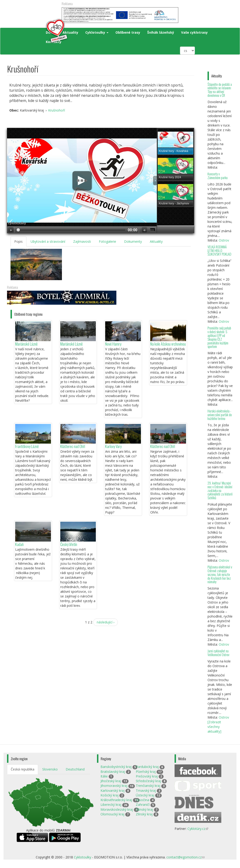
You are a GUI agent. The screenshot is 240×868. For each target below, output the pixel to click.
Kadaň (19, 544)
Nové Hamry (113, 344)
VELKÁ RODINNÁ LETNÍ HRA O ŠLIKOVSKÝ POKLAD (219, 251)
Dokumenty (133, 241)
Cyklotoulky (97, 32)
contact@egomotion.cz (185, 857)
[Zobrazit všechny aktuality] (214, 727)
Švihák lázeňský (161, 32)
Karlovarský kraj (113, 790)
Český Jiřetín (69, 544)
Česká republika (23, 769)
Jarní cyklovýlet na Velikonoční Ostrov (218, 653)
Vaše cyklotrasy (194, 32)
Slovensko (50, 769)
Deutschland (75, 769)
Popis (18, 241)
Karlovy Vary (113, 446)
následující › (106, 622)
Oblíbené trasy (128, 32)
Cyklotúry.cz (198, 829)
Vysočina (142, 800)
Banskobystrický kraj (116, 767)
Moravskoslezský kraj (117, 809)
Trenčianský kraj (148, 786)
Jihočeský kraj (111, 781)
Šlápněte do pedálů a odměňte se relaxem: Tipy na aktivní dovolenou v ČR (220, 90)
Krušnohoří (57, 110)
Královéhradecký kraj (116, 800)
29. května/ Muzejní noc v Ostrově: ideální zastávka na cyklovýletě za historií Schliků (220, 490)
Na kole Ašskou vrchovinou (168, 344)
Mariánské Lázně (26, 344)
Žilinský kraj (144, 809)
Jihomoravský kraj (114, 786)
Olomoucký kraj (112, 814)
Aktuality (156, 241)
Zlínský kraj (144, 814)
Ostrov (224, 240)
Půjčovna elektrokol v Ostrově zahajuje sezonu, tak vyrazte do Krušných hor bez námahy (220, 574)
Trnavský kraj (146, 790)
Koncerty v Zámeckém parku (218, 176)
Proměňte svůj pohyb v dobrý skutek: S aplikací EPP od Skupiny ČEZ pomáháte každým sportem (219, 337)
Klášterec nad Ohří (73, 446)
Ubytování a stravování (48, 241)
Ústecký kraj (145, 795)
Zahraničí (143, 805)
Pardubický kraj (147, 767)
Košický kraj (109, 795)
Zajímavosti (82, 241)
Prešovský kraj (147, 776)
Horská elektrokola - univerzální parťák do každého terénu (220, 415)
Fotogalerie (107, 241)
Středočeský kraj (148, 781)
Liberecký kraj (111, 805)
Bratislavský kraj (113, 772)
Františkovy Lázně (27, 446)
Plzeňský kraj (146, 772)
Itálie (104, 776)
